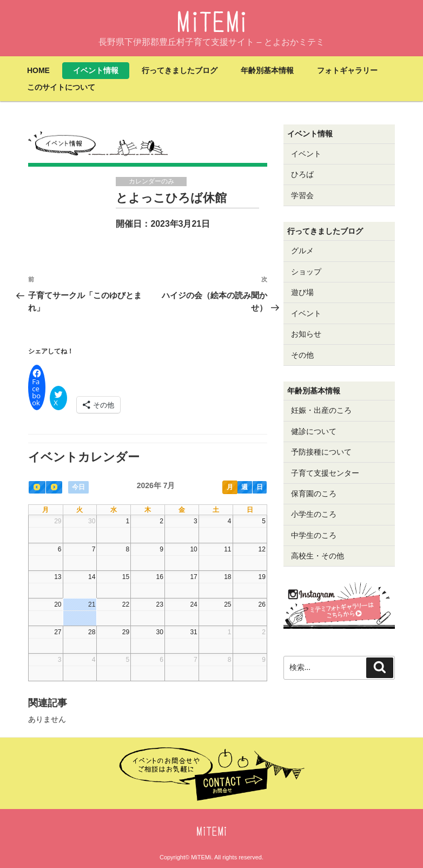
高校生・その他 (318, 556)
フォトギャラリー (347, 70)
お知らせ (306, 334)
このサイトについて (61, 87)
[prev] (37, 487)
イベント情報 (96, 70)
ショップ (306, 272)
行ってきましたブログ (180, 70)
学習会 (302, 195)
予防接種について (321, 452)
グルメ (302, 251)
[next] (54, 487)
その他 (302, 355)
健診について (314, 431)
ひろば (302, 174)
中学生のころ (314, 535)
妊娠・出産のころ (321, 410)
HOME (38, 70)
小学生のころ (314, 514)
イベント (306, 154)
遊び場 (302, 292)
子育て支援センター (325, 473)
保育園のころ (314, 494)
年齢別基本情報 (267, 70)
